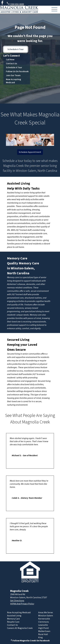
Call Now (10, 60)
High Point (44, 628)
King (40, 637)
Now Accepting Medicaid (13, 81)
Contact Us (11, 64)
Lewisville (43, 625)
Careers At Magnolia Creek (20, 628)
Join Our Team (13, 75)
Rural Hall (43, 634)
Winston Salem (46, 616)
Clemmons (44, 622)
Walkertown (44, 631)
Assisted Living (19, 184)
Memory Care (17, 258)
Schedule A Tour (16, 49)
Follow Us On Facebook (17, 71)
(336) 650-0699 (15, 4)
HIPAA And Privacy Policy (22, 604)
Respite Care (13, 622)
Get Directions (17, 601)
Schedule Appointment (30, 152)
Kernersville (44, 619)
